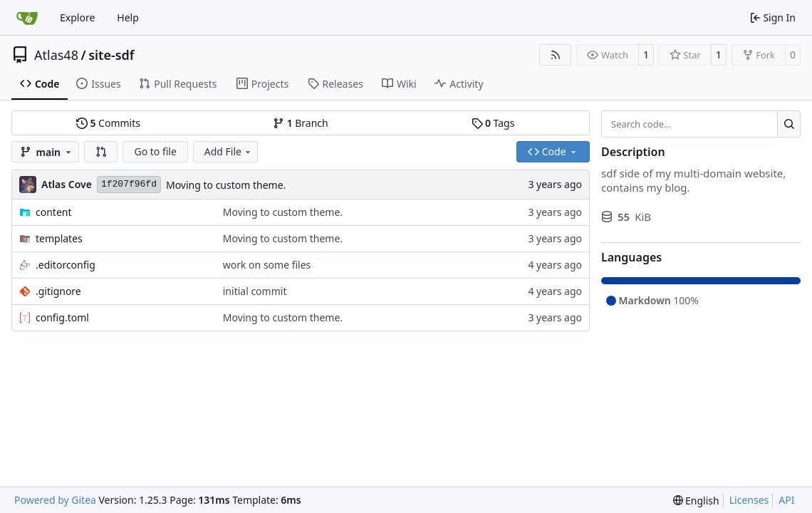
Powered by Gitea (55, 500)
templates (59, 238)
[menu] (696, 501)
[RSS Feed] (556, 55)
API (786, 500)
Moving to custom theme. (226, 185)
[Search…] (789, 124)
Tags (493, 123)
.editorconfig (66, 265)
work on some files (267, 265)
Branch (301, 123)
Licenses (749, 500)
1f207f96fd (129, 184)
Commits (108, 123)
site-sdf (111, 55)
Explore (77, 17)
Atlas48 (56, 55)
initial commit (255, 291)
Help (128, 17)
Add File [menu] (229, 151)
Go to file (155, 151)
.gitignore (58, 291)
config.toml (62, 317)
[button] (101, 152)
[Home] (27, 18)
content (54, 212)
